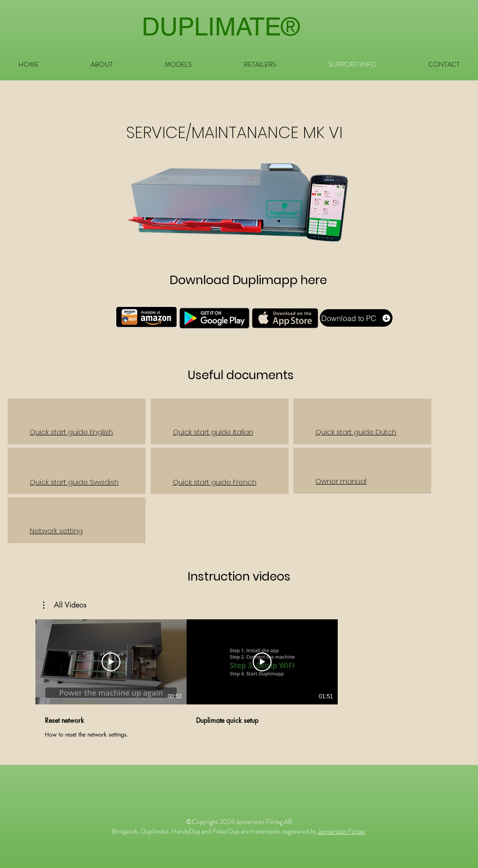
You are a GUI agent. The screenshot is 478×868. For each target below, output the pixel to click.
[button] (178, 65)
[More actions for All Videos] (65, 605)
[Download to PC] (356, 318)
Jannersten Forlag (341, 831)
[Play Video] (111, 662)
